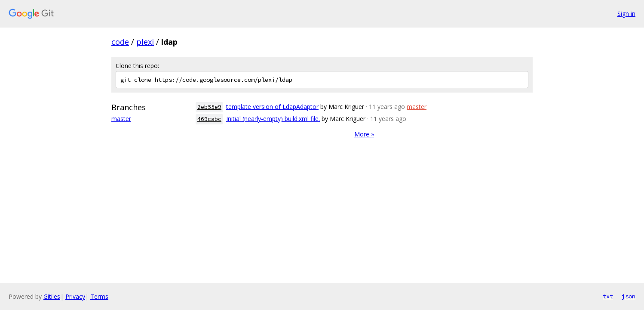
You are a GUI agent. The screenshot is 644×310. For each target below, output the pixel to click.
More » (364, 134)
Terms (99, 296)
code (120, 42)
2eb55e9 (209, 107)
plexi (145, 42)
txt (608, 296)
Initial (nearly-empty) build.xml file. (273, 119)
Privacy (75, 296)
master (121, 119)
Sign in (626, 14)
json (629, 296)
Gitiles (52, 296)
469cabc (209, 119)
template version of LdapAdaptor (272, 107)
